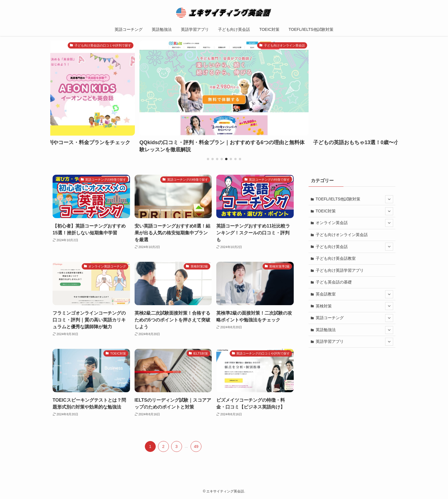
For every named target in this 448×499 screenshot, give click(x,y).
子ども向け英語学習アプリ (340, 270)
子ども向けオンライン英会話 (342, 235)
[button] (208, 159)
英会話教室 (355, 294)
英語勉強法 (355, 330)
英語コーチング (355, 318)
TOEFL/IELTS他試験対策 (355, 199)
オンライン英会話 (355, 223)
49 (196, 446)
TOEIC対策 (355, 211)
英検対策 (355, 306)
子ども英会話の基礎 (334, 282)
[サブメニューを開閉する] (389, 199)
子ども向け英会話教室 (336, 258)
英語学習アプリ (355, 342)
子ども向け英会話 (355, 247)
